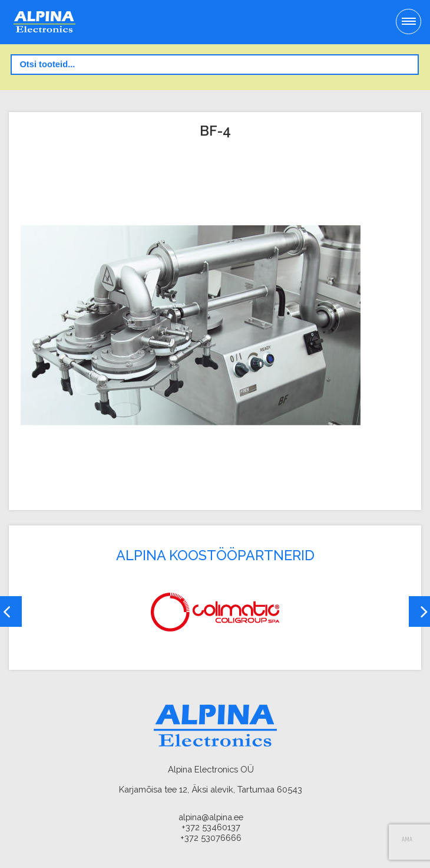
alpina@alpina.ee (211, 817)
